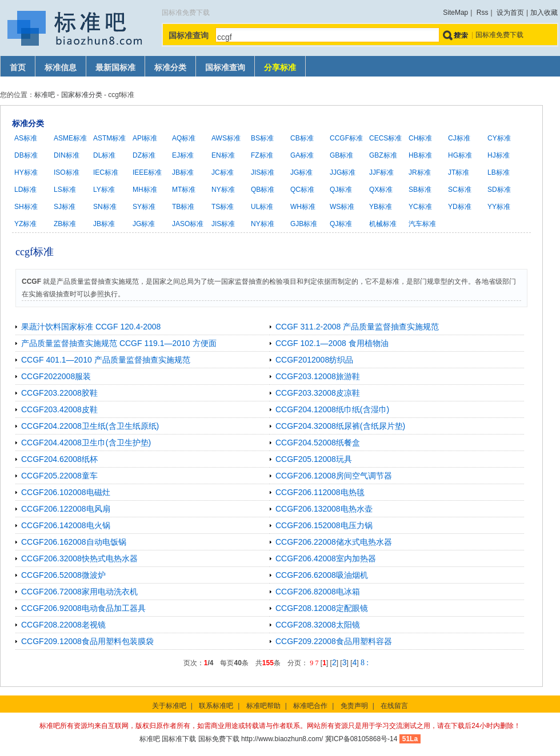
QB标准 (263, 190)
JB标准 (183, 172)
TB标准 (183, 207)
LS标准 (65, 190)
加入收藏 (544, 13)
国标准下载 (179, 739)
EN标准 (223, 155)
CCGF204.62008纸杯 (59, 459)
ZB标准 (65, 224)
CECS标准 (385, 138)
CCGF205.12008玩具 (314, 459)
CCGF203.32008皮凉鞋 (318, 393)
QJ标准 (341, 190)
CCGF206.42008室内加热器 (326, 558)
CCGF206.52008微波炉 (63, 575)
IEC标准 (106, 172)
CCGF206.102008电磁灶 (66, 492)
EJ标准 (183, 155)
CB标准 (302, 138)
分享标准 (280, 68)
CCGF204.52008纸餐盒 (318, 443)
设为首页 (510, 13)
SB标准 (420, 190)
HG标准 (460, 155)
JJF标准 (381, 172)
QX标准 (381, 190)
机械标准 (383, 224)
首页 (18, 68)
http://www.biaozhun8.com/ (282, 739)
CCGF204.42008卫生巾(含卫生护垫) (86, 443)
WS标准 (342, 207)
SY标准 (144, 207)
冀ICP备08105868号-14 (361, 739)
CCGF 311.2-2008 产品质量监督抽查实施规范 (357, 327)
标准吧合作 (310, 706)
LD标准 (25, 190)
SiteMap (455, 13)
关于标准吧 (169, 706)
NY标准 (223, 190)
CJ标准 (459, 138)
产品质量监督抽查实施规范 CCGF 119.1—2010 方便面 (119, 343)
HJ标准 (499, 155)
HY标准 (26, 172)
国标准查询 (225, 68)
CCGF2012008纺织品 (314, 360)
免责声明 (354, 706)
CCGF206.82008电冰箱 (318, 592)
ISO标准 (67, 172)
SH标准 (26, 207)
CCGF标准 (346, 138)
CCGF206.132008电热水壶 (324, 509)
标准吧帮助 (263, 706)
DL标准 (104, 155)
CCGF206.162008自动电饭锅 (74, 542)
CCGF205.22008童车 (59, 476)
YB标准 (381, 207)
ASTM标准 (109, 138)
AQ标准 (184, 138)
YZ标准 (25, 224)
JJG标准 (343, 172)
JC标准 (223, 172)
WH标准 (303, 207)
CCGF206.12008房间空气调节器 (334, 476)
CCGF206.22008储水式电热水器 (334, 542)
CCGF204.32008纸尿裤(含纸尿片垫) (340, 426)
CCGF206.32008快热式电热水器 (79, 558)
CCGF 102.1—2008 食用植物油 (332, 343)
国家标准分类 (82, 95)
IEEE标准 (147, 172)
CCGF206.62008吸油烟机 (322, 575)
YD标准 (460, 207)
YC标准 (420, 207)
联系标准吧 (216, 706)
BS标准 (262, 138)
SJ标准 (65, 207)
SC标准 (460, 190)
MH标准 (145, 190)
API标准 (145, 138)
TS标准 (223, 207)
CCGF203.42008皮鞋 (59, 409)
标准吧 (45, 95)
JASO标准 (188, 224)
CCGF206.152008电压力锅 (324, 525)
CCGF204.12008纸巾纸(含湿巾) (332, 409)
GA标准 (302, 155)
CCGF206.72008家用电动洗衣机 (79, 592)
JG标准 (301, 172)
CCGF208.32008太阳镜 (318, 625)
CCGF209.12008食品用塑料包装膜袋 (87, 641)
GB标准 (341, 155)
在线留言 (394, 706)
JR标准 (420, 172)
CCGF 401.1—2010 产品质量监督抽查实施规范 (106, 360)
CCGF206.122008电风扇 (66, 509)
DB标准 (26, 155)
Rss (483, 13)
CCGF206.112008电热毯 (320, 492)
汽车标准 (422, 224)
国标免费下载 (219, 739)
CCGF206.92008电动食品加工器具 (83, 608)
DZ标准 (144, 155)
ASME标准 (70, 138)
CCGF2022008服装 (56, 376)
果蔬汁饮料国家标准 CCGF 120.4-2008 (91, 327)
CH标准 (420, 138)
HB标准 (420, 155)
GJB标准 (304, 224)
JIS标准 (263, 172)
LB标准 (499, 172)
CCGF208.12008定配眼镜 (322, 608)
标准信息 (61, 68)
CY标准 (499, 138)
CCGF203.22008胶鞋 (59, 393)
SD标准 (499, 190)
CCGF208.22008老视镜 (63, 625)
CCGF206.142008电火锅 (66, 525)
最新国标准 (115, 68)
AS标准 (26, 138)
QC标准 (302, 190)
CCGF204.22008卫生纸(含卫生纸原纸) (90, 426)
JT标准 (459, 172)
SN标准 (105, 207)
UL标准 (262, 207)
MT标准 (184, 190)
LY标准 (104, 190)
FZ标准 (262, 155)
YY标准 (499, 207)
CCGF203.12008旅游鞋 (318, 376)
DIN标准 (67, 155)
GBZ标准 (383, 155)
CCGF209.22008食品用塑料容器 (334, 641)
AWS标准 (226, 138)
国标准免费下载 (499, 35)
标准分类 (170, 68)
